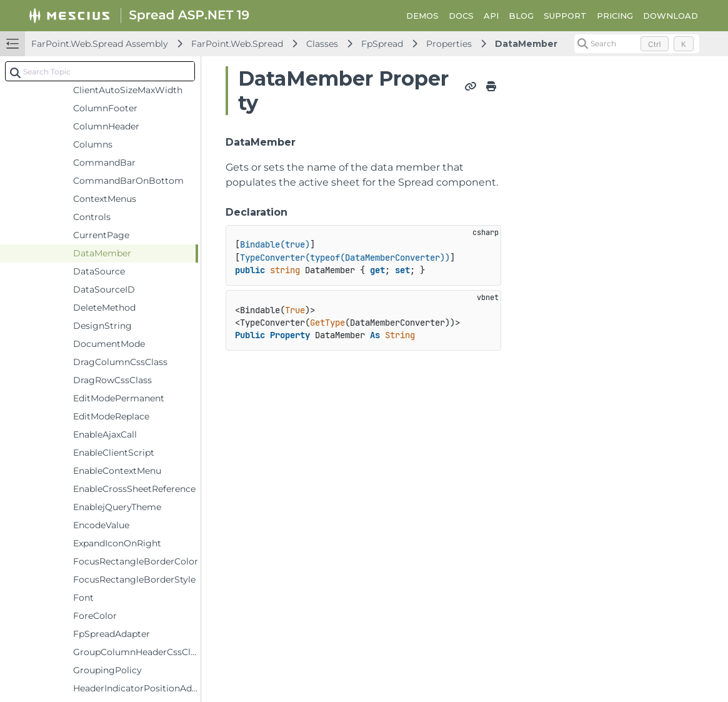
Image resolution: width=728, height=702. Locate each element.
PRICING (615, 16)
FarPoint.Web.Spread (237, 44)
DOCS (461, 16)
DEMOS (422, 16)
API (491, 16)
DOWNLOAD (671, 16)
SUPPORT (565, 16)
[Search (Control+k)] (637, 44)
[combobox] (100, 71)
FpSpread (382, 44)
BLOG (521, 16)
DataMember (526, 44)
